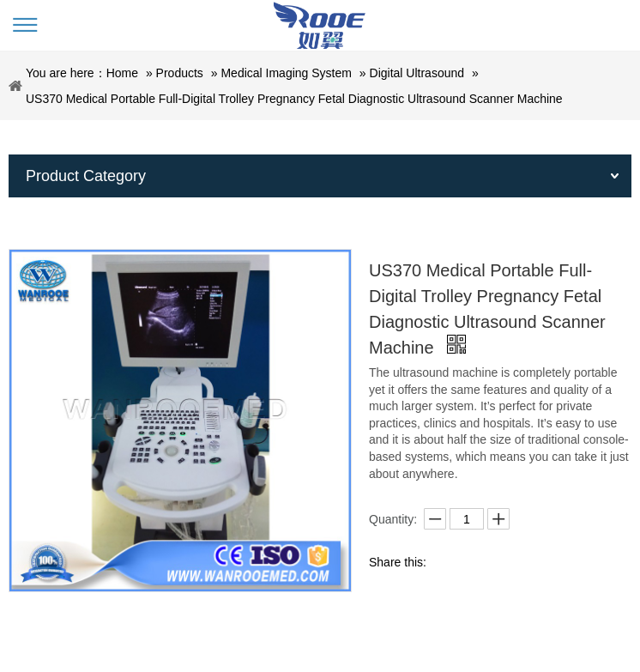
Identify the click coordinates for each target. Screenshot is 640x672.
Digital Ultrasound (417, 73)
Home (122, 73)
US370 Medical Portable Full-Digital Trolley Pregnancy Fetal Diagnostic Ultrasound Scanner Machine (294, 99)
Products (180, 73)
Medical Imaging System (286, 73)
